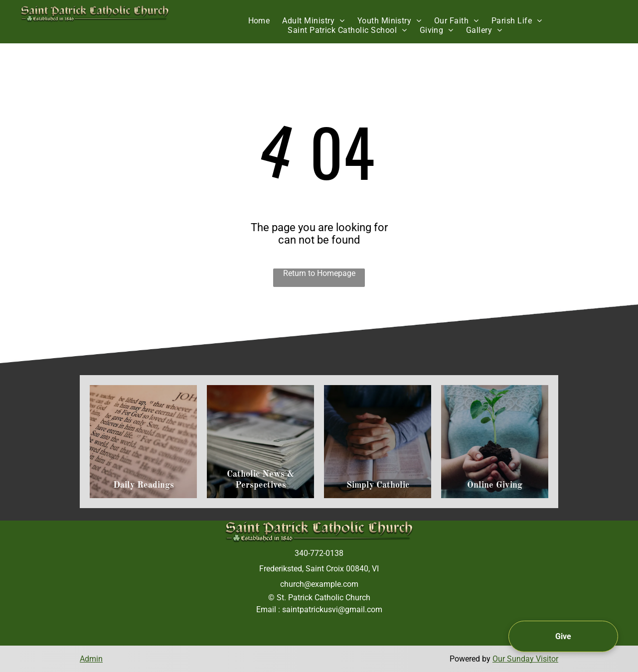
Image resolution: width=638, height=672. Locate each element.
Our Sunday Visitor (525, 659)
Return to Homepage (319, 273)
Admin (91, 659)
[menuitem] (260, 21)
